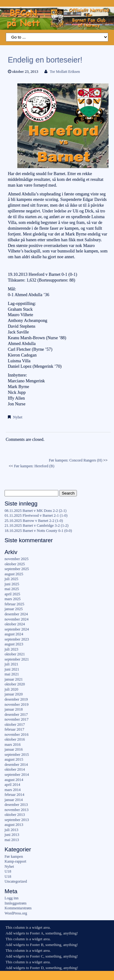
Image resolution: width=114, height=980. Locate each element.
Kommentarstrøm (18, 908)
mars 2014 (13, 790)
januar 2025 (14, 609)
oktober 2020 (15, 684)
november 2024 (17, 619)
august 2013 (14, 825)
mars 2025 (13, 599)
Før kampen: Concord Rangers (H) (76, 460)
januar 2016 (14, 749)
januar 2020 (14, 694)
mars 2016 (13, 745)
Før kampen (14, 857)
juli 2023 (11, 649)
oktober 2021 (15, 654)
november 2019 (17, 705)
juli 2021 (11, 664)
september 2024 (17, 629)
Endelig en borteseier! (45, 60)
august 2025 (14, 574)
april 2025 (12, 594)
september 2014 (17, 775)
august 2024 (14, 634)
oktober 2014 (15, 769)
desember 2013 (16, 805)
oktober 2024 (15, 624)
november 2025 (17, 559)
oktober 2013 (15, 815)
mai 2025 (12, 589)
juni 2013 (12, 835)
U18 (8, 871)
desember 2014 (16, 765)
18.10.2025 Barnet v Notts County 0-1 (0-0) (38, 531)
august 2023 (14, 644)
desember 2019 (16, 699)
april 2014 (12, 785)
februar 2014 (14, 795)
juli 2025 (11, 579)
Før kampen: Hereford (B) (34, 466)
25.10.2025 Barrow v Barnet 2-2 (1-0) (34, 521)
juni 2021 (12, 669)
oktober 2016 (15, 739)
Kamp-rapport (15, 861)
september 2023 (17, 639)
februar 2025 (14, 604)
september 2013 (17, 820)
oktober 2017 (15, 725)
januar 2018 (14, 709)
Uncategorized (16, 881)
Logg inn (12, 898)
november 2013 (17, 810)
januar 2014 (14, 800)
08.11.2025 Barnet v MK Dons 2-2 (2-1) (36, 511)
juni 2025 (12, 584)
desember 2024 (16, 614)
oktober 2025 (15, 564)
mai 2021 (12, 674)
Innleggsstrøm (16, 903)
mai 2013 (12, 840)
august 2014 (14, 780)
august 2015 (14, 759)
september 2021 (17, 659)
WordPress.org (16, 913)
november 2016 (17, 735)
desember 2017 (16, 715)
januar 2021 (14, 679)
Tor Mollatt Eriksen (65, 72)
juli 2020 (11, 689)
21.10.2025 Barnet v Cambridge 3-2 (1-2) (36, 525)
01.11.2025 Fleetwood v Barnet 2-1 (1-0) (36, 515)
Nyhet (18, 417)
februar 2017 (14, 729)
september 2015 (17, 755)
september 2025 (17, 569)
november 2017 (17, 719)
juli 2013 (11, 830)
